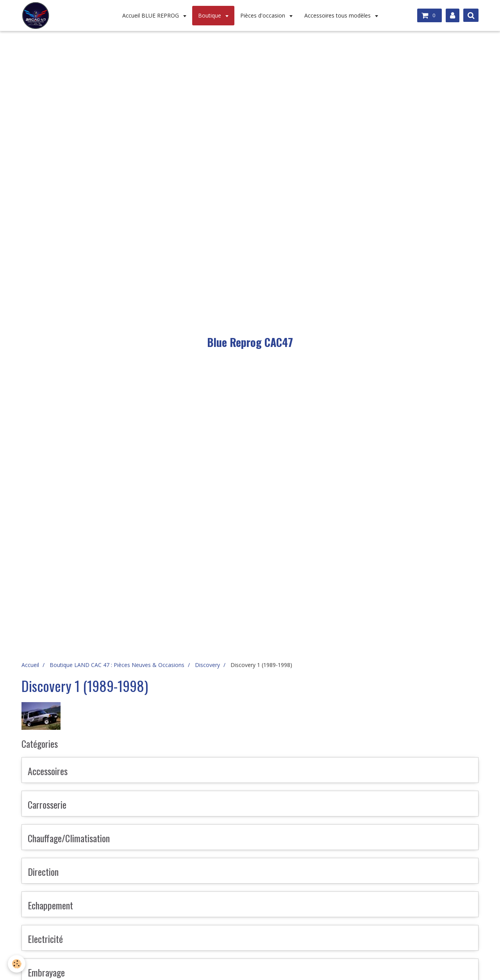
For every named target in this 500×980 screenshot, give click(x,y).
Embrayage (46, 972)
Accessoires (48, 771)
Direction (43, 872)
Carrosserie (47, 804)
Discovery (207, 665)
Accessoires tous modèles (338, 15)
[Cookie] (17, 964)
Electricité (45, 939)
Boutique (210, 15)
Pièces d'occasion (263, 15)
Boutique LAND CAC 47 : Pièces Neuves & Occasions (117, 665)
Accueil (30, 665)
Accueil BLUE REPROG (151, 15)
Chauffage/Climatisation (69, 838)
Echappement (50, 905)
